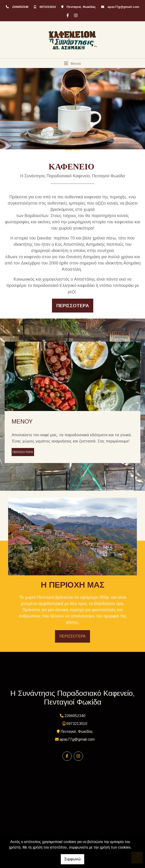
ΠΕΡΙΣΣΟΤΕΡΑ (23, 452)
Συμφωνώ (72, 859)
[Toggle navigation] (72, 63)
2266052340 (20, 7)
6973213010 (48, 7)
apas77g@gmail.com (123, 7)
